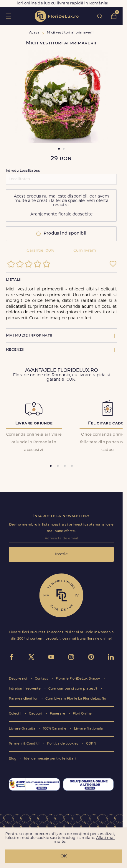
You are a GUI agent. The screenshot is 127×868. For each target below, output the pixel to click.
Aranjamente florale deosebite (61, 214)
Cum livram (85, 251)
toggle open (8, 16)
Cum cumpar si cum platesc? (73, 689)
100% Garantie (55, 729)
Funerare (58, 714)
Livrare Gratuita (23, 729)
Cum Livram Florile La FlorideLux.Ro (76, 699)
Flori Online (82, 714)
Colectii (15, 714)
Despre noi (18, 679)
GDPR (91, 744)
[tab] (51, 466)
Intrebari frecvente (25, 689)
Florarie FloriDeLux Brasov (78, 679)
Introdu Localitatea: (23, 171)
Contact (42, 679)
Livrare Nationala (88, 729)
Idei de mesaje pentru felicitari (50, 759)
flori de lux (57, 16)
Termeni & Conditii (25, 744)
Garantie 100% (40, 251)
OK (64, 856)
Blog (13, 759)
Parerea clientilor (24, 699)
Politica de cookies (63, 744)
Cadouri (36, 714)
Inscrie (61, 554)
